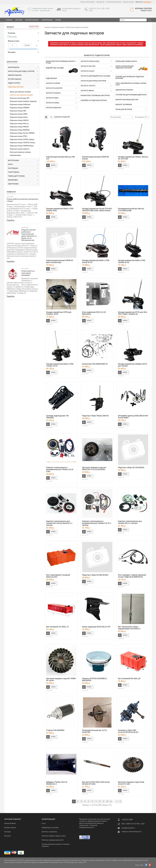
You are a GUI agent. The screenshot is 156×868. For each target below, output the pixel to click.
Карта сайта (139, 865)
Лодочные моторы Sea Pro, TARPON (22, 133)
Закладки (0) (100, 2)
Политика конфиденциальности (53, 840)
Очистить (34, 26)
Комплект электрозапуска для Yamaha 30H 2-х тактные (130, 522)
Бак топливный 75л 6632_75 (57, 627)
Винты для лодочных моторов (20, 92)
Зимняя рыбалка (15, 75)
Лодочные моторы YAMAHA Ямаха (22, 146)
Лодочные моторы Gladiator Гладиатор (23, 101)
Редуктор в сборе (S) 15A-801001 (131, 467)
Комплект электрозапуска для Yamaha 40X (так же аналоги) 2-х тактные (59, 523)
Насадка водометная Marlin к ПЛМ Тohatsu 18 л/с (60, 365)
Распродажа (13, 168)
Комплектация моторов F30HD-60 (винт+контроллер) (60, 261)
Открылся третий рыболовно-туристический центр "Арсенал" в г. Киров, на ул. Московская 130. (29, 235)
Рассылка (7, 836)
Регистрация (91, 2)
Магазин (19, 20)
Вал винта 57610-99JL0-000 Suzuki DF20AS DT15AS (96, 783)
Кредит (58, 20)
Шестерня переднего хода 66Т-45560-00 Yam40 (61, 679)
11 (111, 801)
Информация (47, 20)
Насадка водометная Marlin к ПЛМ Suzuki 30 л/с (96, 261)
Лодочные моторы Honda (19, 117)
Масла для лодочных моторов (20, 152)
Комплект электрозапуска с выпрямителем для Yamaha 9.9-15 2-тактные (97, 523)
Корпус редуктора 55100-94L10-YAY (96, 627)
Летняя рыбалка (15, 79)
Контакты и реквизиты (49, 832)
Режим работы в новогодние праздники (28, 273)
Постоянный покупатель (114, 2)
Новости (11, 192)
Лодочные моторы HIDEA (19, 114)
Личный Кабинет (32, 20)
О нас (44, 823)
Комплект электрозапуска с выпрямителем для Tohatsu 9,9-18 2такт (60, 469)
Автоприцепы (14, 67)
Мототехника (13, 160)
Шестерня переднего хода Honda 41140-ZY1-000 (131, 783)
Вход (82, 2)
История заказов (10, 828)
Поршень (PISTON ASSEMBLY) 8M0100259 (94, 679)
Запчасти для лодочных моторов (21, 95)
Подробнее (11, 220)
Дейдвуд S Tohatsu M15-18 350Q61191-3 (57, 783)
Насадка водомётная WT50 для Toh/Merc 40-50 (59, 313)
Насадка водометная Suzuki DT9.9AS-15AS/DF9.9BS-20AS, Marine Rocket (97, 210)
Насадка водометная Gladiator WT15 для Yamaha (132, 365)
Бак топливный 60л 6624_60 (129, 678)
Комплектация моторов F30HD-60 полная (95, 158)
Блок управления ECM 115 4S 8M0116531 (94, 313)
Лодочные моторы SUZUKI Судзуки (22, 139)
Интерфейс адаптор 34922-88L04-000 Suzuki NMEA (133, 417)
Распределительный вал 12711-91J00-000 (95, 731)
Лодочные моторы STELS (19, 136)
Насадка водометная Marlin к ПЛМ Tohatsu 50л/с (60, 210)
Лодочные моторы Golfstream (20, 104)
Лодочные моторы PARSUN (19, 127)
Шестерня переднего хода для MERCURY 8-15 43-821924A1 (94, 468)
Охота (10, 164)
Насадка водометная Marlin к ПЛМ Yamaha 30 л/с (132, 261)
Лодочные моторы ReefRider (20, 130)
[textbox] (133, 20)
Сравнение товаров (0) (62, 117)
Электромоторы (15, 155)
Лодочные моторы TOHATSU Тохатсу (23, 143)
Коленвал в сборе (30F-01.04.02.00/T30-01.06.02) (128, 731)
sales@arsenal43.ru (128, 828)
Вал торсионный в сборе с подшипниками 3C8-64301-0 (129, 628)
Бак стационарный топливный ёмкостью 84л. (58, 576)
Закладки (7, 832)
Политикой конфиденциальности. (88, 826)
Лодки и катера (14, 83)
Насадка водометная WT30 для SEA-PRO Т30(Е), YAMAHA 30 (133, 313)
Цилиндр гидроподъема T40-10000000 (58, 417)
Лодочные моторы (16, 87)
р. (37, 45)
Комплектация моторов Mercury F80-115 (61, 158)
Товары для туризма (16, 176)
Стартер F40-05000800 (55, 730)
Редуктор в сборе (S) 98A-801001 (95, 575)
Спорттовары (14, 172)
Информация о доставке (50, 828)
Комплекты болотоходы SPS (20, 98)
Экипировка (13, 180)
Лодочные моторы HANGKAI (20, 108)
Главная (47, 27)
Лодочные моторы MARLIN (19, 120)
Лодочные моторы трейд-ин (20, 149)
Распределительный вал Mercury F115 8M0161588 (131, 210)
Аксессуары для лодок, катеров (21, 71)
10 (107, 801)
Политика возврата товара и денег (54, 836)
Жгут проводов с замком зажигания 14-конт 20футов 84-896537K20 (132, 576)
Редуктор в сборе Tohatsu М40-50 (95, 416)
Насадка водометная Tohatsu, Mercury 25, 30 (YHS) (133, 158)
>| (120, 801)
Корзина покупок (128, 2)
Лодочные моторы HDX (18, 111)
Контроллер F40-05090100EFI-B (95, 364)
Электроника (13, 184)
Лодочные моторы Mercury (19, 124)
